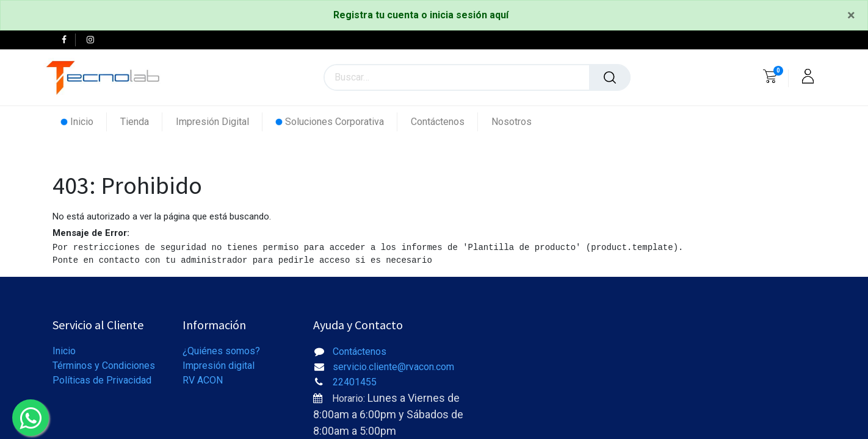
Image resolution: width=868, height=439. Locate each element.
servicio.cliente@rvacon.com (393, 367)
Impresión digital (219, 366)
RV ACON (203, 380)
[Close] (851, 15)
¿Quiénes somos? (221, 351)
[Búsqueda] (610, 77)
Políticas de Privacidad (102, 380)
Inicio (64, 351)
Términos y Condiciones (104, 366)
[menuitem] (84, 122)
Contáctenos (360, 352)
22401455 (355, 382)
